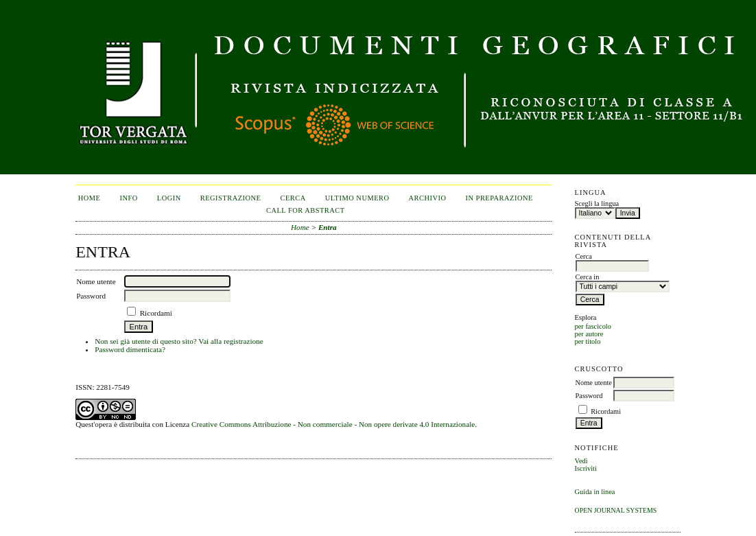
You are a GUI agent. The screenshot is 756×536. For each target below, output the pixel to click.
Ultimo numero (357, 198)
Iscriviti (586, 468)
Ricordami (606, 411)
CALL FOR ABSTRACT (306, 210)
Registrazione (231, 198)
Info (128, 198)
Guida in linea (595, 492)
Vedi (581, 461)
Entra (328, 227)
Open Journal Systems (616, 510)
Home (90, 198)
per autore (589, 334)
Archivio (428, 198)
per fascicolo (593, 326)
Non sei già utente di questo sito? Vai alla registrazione (179, 341)
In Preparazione (499, 198)
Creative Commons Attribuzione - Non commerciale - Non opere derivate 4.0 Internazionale (333, 424)
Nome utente (594, 383)
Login (169, 198)
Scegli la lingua (597, 203)
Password (589, 396)
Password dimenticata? (130, 349)
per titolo (588, 341)
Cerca (293, 198)
